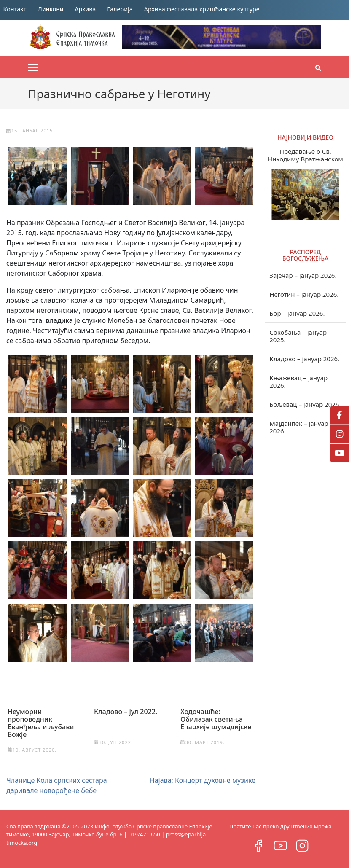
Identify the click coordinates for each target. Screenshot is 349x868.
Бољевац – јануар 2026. (305, 404)
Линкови (56, 9)
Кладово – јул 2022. (126, 711)
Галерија (135, 9)
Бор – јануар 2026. (297, 313)
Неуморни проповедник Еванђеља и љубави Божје (41, 723)
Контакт (15, 9)
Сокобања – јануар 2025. (298, 336)
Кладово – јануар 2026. (304, 359)
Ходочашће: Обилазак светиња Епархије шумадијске (216, 719)
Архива (96, 9)
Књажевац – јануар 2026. (298, 382)
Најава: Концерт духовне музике (203, 780)
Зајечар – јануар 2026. (303, 275)
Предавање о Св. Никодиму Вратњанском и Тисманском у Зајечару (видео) (306, 155)
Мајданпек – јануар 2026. (299, 427)
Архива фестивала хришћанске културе (227, 9)
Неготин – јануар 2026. (304, 294)
